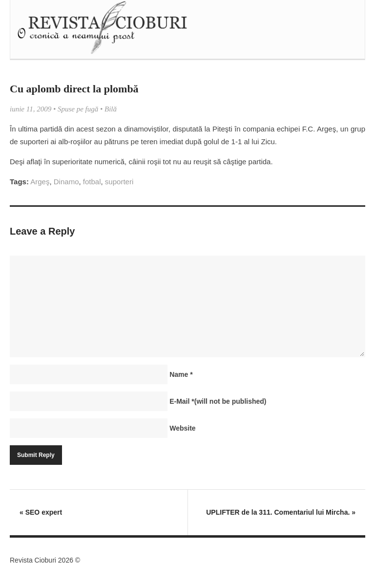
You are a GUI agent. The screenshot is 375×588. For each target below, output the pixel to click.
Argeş (40, 182)
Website (182, 428)
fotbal (92, 182)
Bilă (111, 109)
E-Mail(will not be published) (218, 401)
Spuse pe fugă (78, 109)
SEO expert (41, 512)
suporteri (119, 182)
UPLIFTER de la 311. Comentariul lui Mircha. (281, 512)
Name (181, 374)
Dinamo (66, 182)
